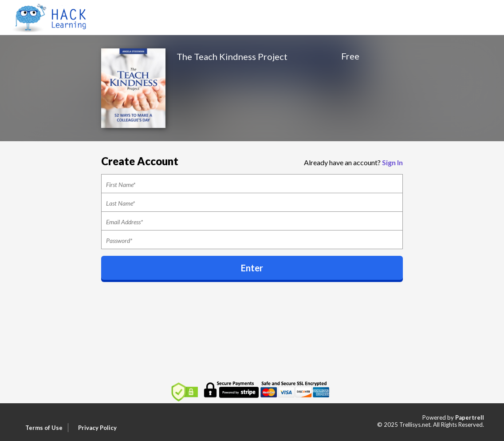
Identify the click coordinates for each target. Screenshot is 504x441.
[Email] (252, 221)
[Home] (52, 17)
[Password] (252, 240)
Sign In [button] (392, 162)
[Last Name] (252, 203)
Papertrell (470, 417)
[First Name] (252, 184)
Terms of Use (44, 428)
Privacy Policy (97, 428)
